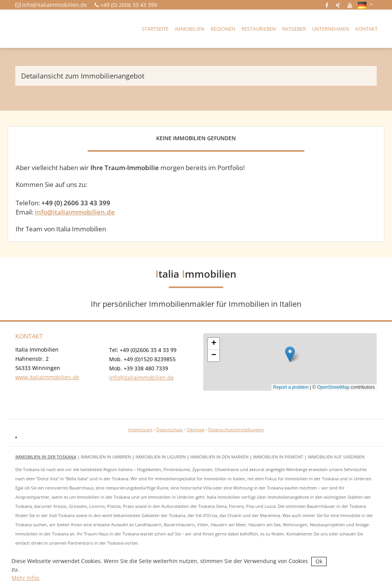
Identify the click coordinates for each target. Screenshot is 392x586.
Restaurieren (259, 29)
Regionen (223, 29)
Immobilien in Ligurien (161, 457)
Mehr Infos (25, 578)
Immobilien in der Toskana (46, 457)
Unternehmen (331, 29)
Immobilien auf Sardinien (336, 457)
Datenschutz (170, 430)
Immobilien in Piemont (278, 457)
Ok (319, 561)
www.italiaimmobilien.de (47, 377)
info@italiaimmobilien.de (55, 5)
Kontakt (366, 29)
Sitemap (196, 430)
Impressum (140, 430)
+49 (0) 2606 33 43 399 (129, 5)
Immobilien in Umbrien (106, 457)
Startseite (155, 29)
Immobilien (189, 29)
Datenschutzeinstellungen (236, 430)
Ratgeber (294, 29)
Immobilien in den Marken (219, 457)
